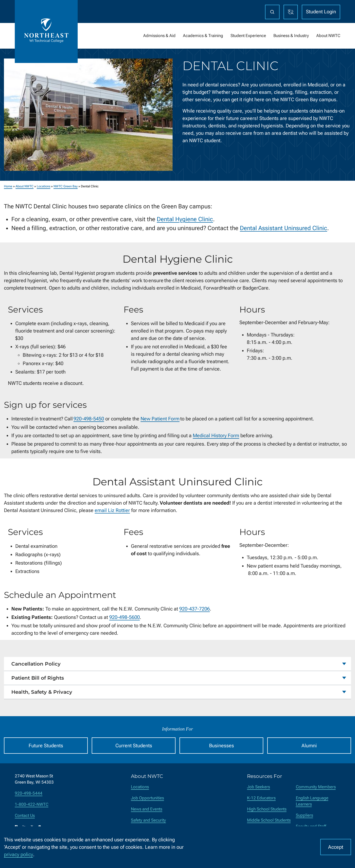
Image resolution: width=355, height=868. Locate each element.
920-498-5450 (89, 419)
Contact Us (25, 816)
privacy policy (18, 854)
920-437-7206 (195, 609)
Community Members (316, 787)
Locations (44, 186)
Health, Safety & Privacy (42, 692)
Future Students (46, 746)
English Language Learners (312, 801)
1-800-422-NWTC (32, 804)
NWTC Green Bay (66, 186)
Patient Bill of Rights (38, 678)
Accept (336, 847)
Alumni (309, 746)
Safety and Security (148, 820)
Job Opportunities (147, 798)
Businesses (222, 746)
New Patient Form (160, 419)
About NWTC (25, 186)
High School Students (267, 809)
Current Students (134, 746)
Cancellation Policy (36, 664)
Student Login (321, 12)
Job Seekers (258, 787)
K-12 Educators (261, 798)
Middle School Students (269, 820)
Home (8, 186)
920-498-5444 (29, 793)
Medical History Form (216, 435)
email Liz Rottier (112, 510)
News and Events (147, 809)
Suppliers (304, 815)
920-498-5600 (124, 617)
